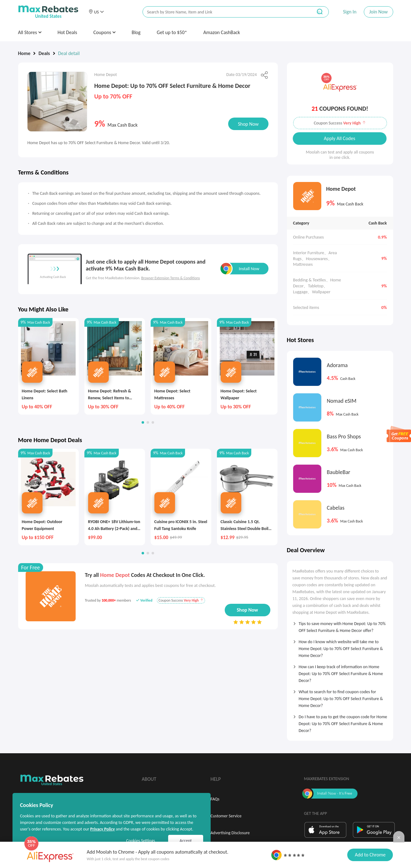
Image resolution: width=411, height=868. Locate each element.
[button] (96, 12)
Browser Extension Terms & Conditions (171, 278)
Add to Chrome (370, 855)
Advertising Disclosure (230, 833)
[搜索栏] (223, 12)
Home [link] (24, 53)
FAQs (215, 799)
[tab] (340, 625)
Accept (186, 841)
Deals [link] (44, 53)
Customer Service (226, 816)
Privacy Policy (102, 829)
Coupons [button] (105, 32)
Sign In (350, 12)
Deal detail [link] (69, 53)
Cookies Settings (141, 841)
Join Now (378, 12)
